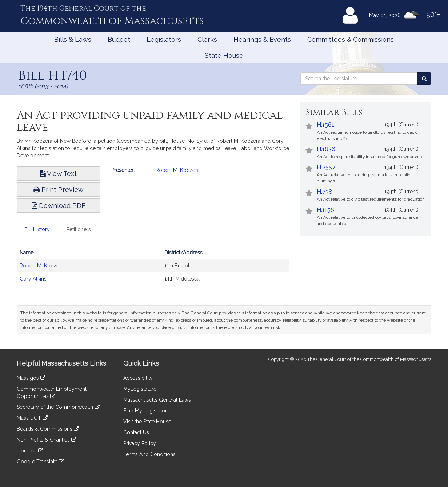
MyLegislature (140, 389)
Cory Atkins (33, 279)
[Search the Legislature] (424, 79)
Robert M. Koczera (178, 170)
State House (224, 55)
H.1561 (325, 125)
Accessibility (138, 378)
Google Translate (40, 462)
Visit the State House (147, 422)
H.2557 (326, 167)
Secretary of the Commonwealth (58, 407)
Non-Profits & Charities (47, 440)
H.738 (325, 192)
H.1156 (325, 210)
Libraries (30, 451)
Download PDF (59, 206)
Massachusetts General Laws (157, 400)
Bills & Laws (73, 39)
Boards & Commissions (48, 429)
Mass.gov (31, 378)
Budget (119, 39)
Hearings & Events (262, 39)
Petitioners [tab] (79, 229)
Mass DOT (32, 418)
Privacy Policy (140, 443)
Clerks (207, 39)
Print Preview (59, 190)
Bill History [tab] (37, 229)
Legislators (164, 39)
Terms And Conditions (149, 454)
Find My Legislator (145, 411)
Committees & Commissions (351, 39)
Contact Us (136, 432)
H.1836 (326, 149)
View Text (58, 174)
